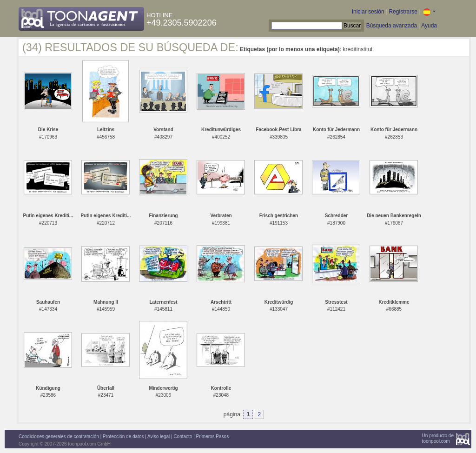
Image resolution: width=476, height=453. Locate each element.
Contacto (183, 436)
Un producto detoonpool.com (438, 438)
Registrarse (403, 12)
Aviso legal (159, 436)
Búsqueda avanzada (392, 26)
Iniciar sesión (368, 12)
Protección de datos (123, 436)
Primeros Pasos (213, 436)
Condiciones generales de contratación (59, 436)
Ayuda (429, 26)
